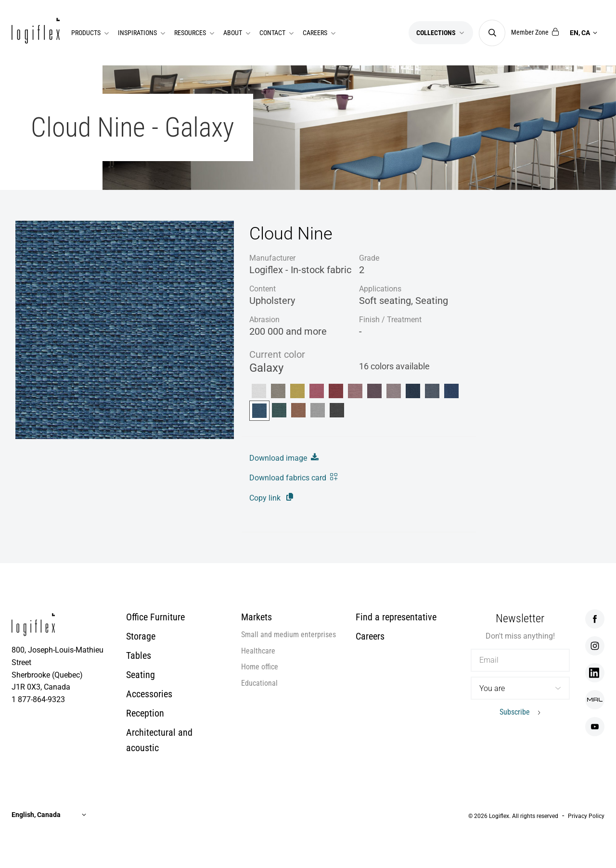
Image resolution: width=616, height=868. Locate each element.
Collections (441, 33)
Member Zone (535, 32)
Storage (141, 636)
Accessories (149, 694)
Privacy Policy (586, 816)
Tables (139, 655)
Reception (145, 713)
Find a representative (396, 617)
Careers (370, 636)
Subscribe (515, 712)
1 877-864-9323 (38, 699)
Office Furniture (155, 617)
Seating (141, 675)
